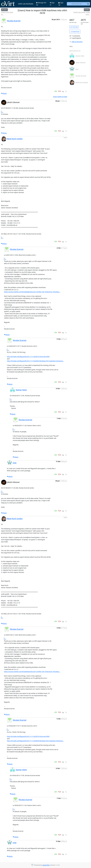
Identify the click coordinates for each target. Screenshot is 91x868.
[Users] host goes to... (7, 13)
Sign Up (61, 4)
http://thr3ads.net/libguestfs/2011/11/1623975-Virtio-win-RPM (28, 357)
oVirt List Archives (17, 4)
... (2, 112)
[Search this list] (77, 4)
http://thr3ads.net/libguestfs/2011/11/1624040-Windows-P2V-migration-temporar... (35, 361)
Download (75, 32)
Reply (4, 93)
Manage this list (41, 4)
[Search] (88, 4)
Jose (15, 463)
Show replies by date (60, 97)
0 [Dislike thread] (60, 91)
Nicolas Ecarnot (14, 21)
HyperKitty (46, 865)
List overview (74, 27)
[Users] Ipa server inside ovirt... (82, 13)
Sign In (52, 4)
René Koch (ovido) (15, 139)
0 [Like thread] (56, 91)
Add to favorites (76, 42)
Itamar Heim (21, 390)
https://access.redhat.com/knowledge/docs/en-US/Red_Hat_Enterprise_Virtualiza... (32, 292)
